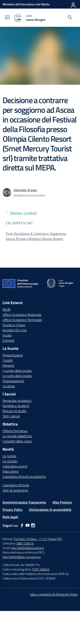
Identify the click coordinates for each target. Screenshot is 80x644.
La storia (9, 386)
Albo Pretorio (62, 502)
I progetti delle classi (17, 441)
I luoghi (8, 360)
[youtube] (28, 525)
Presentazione (13, 355)
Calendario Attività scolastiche (24, 477)
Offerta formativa (15, 431)
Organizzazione (13, 381)
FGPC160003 (41, 569)
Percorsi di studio (14, 411)
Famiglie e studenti (16, 406)
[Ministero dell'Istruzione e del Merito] (26, 4)
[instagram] (33, 525)
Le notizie (9, 456)
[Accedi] (73, 4)
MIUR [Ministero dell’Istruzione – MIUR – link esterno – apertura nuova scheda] (7, 309)
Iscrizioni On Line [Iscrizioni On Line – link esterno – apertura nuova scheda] (15, 330)
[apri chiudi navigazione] (7, 18)
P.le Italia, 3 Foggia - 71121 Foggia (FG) (38, 539)
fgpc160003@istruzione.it (27, 548)
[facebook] (22, 525)
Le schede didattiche (17, 436)
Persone (8, 365)
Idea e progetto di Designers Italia (54, 594)
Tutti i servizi (11, 416)
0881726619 (25, 543)
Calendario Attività (16, 485)
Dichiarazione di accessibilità (50, 510)
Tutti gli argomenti (15, 490)
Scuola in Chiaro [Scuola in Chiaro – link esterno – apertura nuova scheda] (14, 325)
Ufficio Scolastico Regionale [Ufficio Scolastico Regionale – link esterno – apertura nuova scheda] (22, 315)
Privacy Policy (13, 510)
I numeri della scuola (17, 371)
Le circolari (10, 461)
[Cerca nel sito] (70, 18)
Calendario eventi (15, 466)
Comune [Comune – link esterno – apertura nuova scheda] (8, 340)
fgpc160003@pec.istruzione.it (22, 557)
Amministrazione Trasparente (24, 502)
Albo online (11, 471)
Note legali (10, 517)
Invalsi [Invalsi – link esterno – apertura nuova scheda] (7, 335)
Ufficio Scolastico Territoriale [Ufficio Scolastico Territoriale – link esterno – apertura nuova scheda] (22, 320)
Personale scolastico (17, 401)
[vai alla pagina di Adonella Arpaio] (25, 190)
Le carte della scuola (17, 376)
